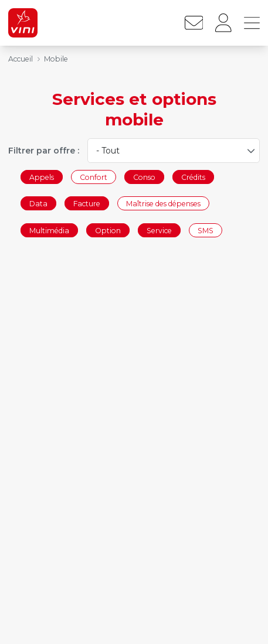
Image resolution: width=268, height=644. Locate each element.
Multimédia (49, 230)
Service (159, 230)
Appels (42, 177)
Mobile (56, 59)
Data (38, 204)
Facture (87, 204)
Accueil (21, 59)
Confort (94, 177)
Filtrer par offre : (44, 151)
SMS (206, 230)
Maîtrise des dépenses (163, 204)
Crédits (193, 177)
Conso (144, 177)
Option (108, 230)
